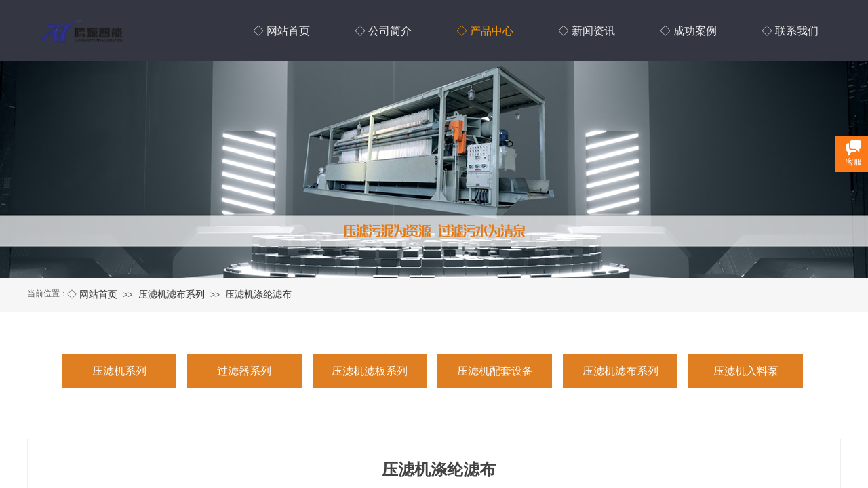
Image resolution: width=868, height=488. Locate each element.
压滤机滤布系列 (172, 294)
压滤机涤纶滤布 (258, 294)
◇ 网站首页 (92, 294)
